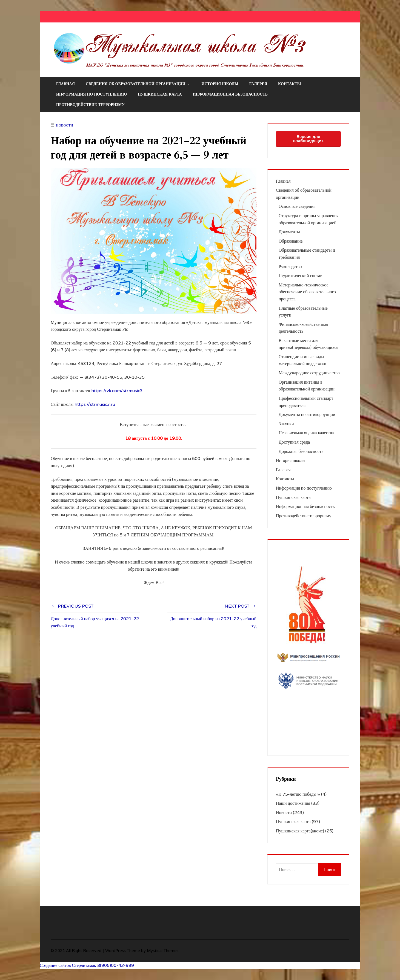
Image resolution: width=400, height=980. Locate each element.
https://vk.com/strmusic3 (117, 391)
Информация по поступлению (92, 94)
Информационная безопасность (230, 94)
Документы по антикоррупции (307, 415)
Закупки (286, 424)
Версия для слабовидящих (308, 139)
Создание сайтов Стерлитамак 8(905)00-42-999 (87, 965)
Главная (65, 84)
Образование (291, 241)
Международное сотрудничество (309, 373)
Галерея (258, 84)
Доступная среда (294, 442)
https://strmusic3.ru (95, 404)
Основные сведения (297, 206)
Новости (65, 125)
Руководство (290, 267)
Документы (289, 232)
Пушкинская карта (160, 94)
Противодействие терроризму (90, 105)
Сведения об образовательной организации (138, 84)
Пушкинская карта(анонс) (300, 831)
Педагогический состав (300, 276)
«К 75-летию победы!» (298, 794)
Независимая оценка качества (306, 433)
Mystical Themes (163, 951)
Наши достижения (293, 803)
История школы (220, 84)
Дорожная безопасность (301, 452)
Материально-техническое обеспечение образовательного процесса (307, 292)
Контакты (290, 84)
